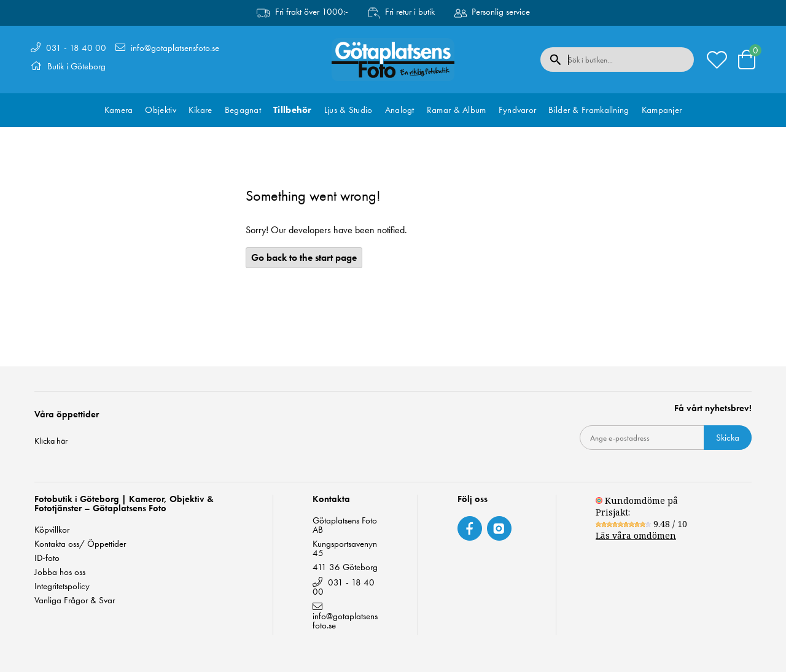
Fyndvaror (518, 110)
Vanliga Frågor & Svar (75, 601)
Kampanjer (662, 110)
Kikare (200, 110)
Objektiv (160, 110)
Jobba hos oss (60, 572)
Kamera (119, 110)
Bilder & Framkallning (589, 110)
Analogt (400, 110)
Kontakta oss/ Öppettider (80, 544)
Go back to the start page (304, 257)
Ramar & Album (457, 110)
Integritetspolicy (62, 586)
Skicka (728, 438)
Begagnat (243, 110)
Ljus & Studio (348, 110)
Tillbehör (293, 110)
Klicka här (51, 441)
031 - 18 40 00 (76, 48)
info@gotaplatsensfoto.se (175, 48)
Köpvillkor (52, 530)
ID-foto (47, 558)
